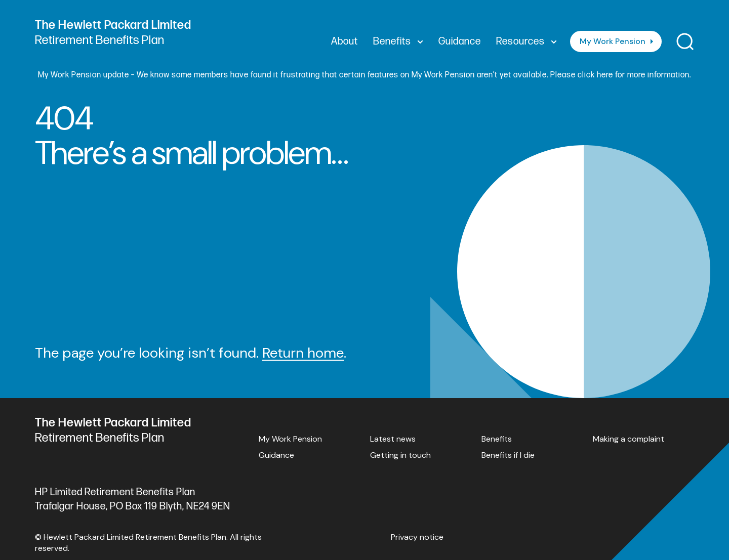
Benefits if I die (508, 455)
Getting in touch (400, 455)
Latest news (393, 439)
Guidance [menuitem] (460, 41)
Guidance (276, 455)
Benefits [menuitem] (398, 41)
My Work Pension (613, 41)
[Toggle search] (685, 42)
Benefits (497, 439)
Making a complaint (629, 439)
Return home (303, 353)
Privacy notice (417, 537)
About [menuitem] (345, 41)
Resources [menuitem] (526, 41)
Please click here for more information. (621, 75)
